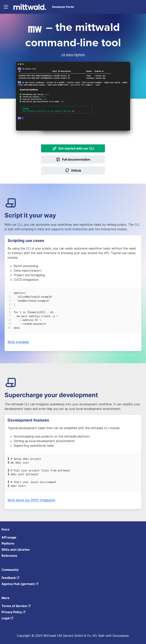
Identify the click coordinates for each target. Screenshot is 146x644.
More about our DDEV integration (31, 500)
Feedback (10, 578)
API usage (9, 537)
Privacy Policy (13, 612)
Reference (9, 556)
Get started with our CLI (73, 148)
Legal (7, 618)
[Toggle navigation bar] (6, 7)
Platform (8, 543)
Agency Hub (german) (20, 584)
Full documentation (73, 159)
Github (73, 170)
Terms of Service (16, 606)
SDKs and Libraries (16, 550)
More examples (18, 342)
